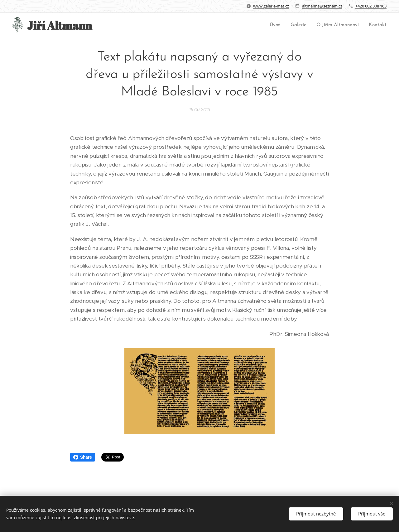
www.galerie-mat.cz (271, 6)
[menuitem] (277, 25)
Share (83, 457)
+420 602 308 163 (371, 6)
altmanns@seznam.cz (322, 6)
